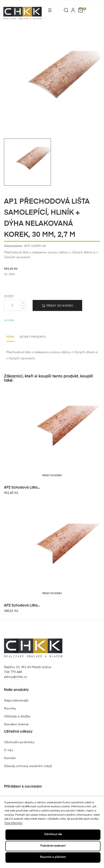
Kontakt (10, 758)
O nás (8, 750)
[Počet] (12, 305)
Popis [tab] (10, 337)
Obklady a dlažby (17, 716)
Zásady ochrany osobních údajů (28, 766)
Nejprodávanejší (16, 701)
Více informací (13, 823)
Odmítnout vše (53, 834)
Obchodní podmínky (19, 742)
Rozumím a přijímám (53, 857)
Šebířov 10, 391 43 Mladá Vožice (28, 667)
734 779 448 (13, 672)
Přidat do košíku (57, 306)
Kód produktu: (14, 246)
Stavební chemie (16, 724)
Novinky (10, 709)
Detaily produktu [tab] (33, 337)
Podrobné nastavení (53, 846)
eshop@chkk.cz (16, 677)
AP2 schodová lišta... (22, 488)
